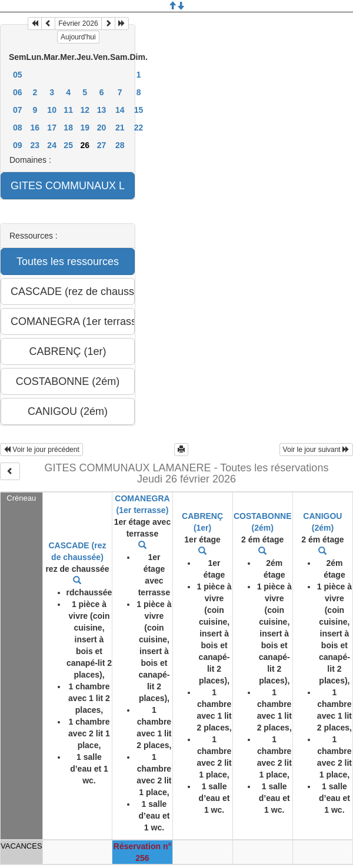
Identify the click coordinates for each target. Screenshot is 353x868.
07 (18, 110)
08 (18, 128)
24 (52, 145)
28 (120, 145)
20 (102, 128)
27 (102, 145)
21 (120, 128)
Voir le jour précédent (41, 450)
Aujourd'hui (78, 37)
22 (139, 128)
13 (102, 110)
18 (68, 128)
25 (68, 145)
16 (35, 128)
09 (18, 145)
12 (85, 110)
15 (139, 110)
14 (120, 110)
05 (18, 75)
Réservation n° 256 (142, 852)
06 (18, 92)
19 (85, 128)
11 (68, 110)
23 (35, 145)
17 (52, 128)
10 (52, 110)
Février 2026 (78, 24)
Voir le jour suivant (316, 450)
